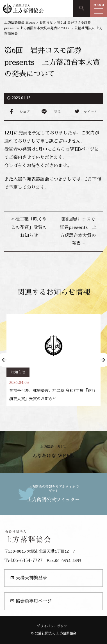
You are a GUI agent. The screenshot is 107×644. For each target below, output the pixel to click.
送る (58, 112)
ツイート (90, 112)
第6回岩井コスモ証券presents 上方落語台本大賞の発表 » (78, 231)
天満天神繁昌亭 (29, 578)
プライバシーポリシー (54, 626)
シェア (25, 112)
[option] (53, 360)
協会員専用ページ (31, 601)
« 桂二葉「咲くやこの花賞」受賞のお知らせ (29, 227)
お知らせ (18, 372)
